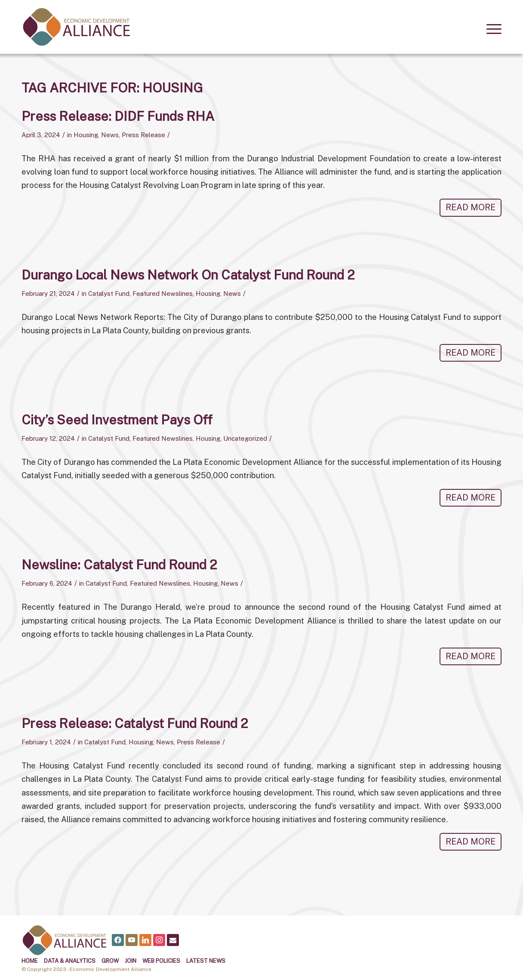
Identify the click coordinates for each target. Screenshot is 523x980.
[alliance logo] (77, 27)
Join (131, 961)
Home (30, 961)
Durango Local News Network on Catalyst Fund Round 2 (188, 275)
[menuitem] (491, 28)
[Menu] (491, 28)
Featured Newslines (163, 293)
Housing (86, 135)
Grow (110, 961)
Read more (471, 207)
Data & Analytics (70, 961)
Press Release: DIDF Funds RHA (118, 116)
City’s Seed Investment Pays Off (117, 420)
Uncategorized (245, 438)
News (110, 135)
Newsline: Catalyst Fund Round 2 (119, 565)
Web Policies (161, 961)
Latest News (206, 961)
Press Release (143, 135)
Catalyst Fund (109, 293)
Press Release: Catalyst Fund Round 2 (135, 723)
